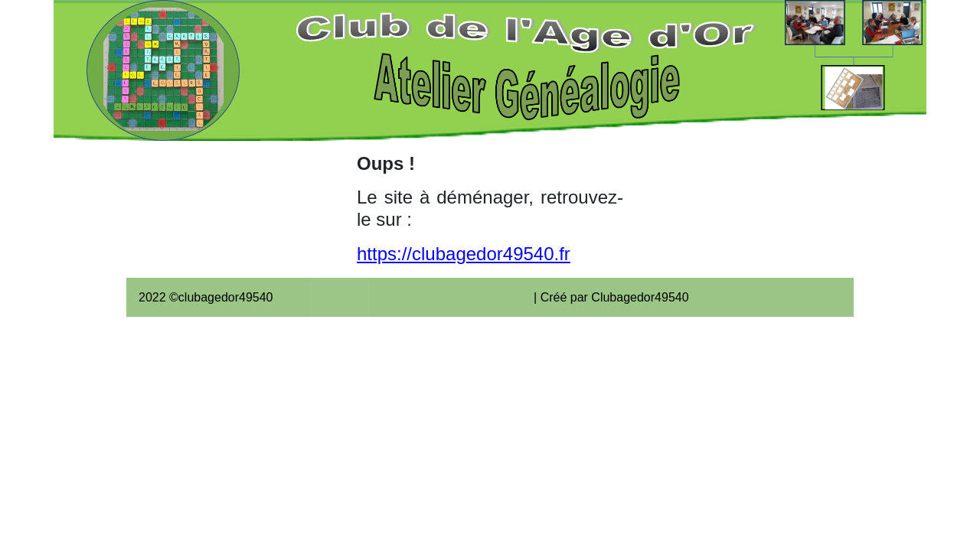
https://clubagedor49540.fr (464, 254)
